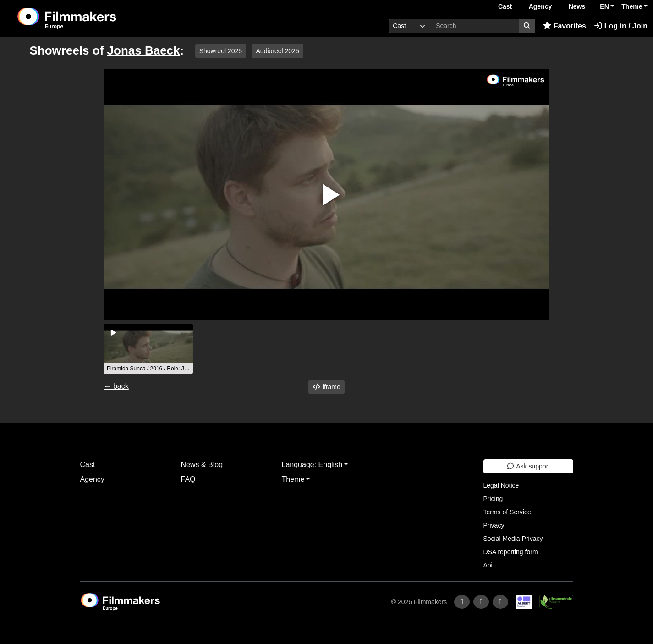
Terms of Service (507, 512)
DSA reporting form (511, 552)
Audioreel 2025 (278, 51)
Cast (505, 6)
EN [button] (604, 6)
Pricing (493, 499)
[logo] (90, 18)
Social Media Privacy (513, 539)
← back (116, 386)
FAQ (188, 479)
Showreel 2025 (221, 51)
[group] (148, 349)
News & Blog (202, 465)
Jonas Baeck (144, 50)
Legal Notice (501, 485)
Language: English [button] (312, 465)
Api (488, 565)
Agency (541, 6)
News (577, 6)
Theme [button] (632, 6)
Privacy (494, 525)
